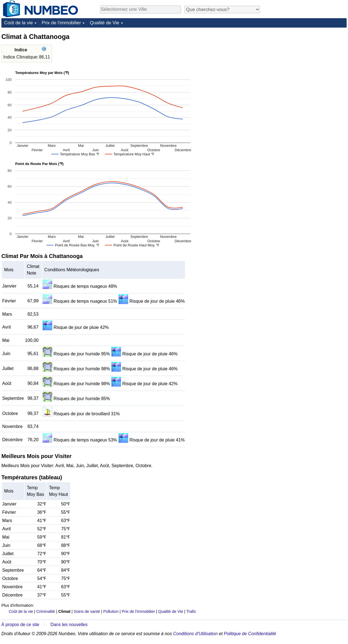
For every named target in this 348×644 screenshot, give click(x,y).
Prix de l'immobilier (61, 23)
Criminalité (46, 611)
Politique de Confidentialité (250, 634)
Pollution (111, 611)
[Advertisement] (290, 115)
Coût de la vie (19, 23)
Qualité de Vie (104, 23)
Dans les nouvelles (69, 625)
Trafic (191, 611)
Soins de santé (87, 611)
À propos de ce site (20, 625)
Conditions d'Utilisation (195, 634)
